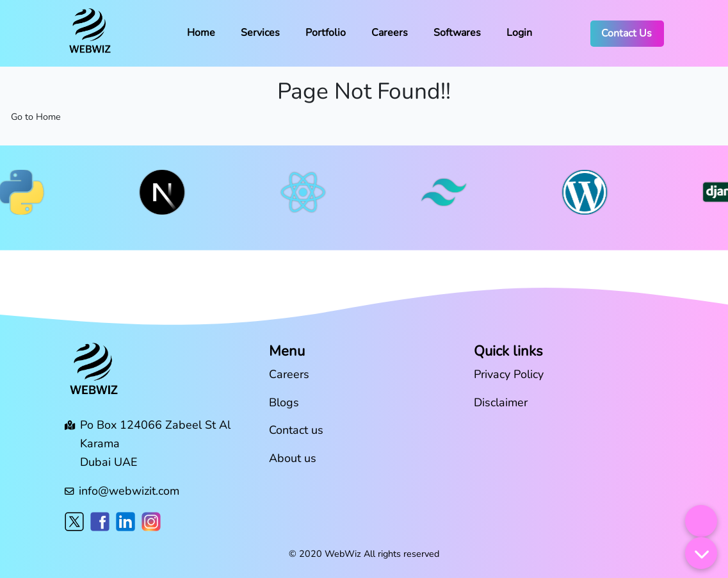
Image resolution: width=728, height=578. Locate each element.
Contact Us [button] (627, 33)
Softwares (457, 33)
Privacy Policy (509, 374)
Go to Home (36, 117)
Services (260, 33)
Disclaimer (501, 402)
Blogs (284, 402)
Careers (390, 33)
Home (201, 33)
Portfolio (326, 33)
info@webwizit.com (129, 491)
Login (519, 33)
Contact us (296, 430)
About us (293, 458)
